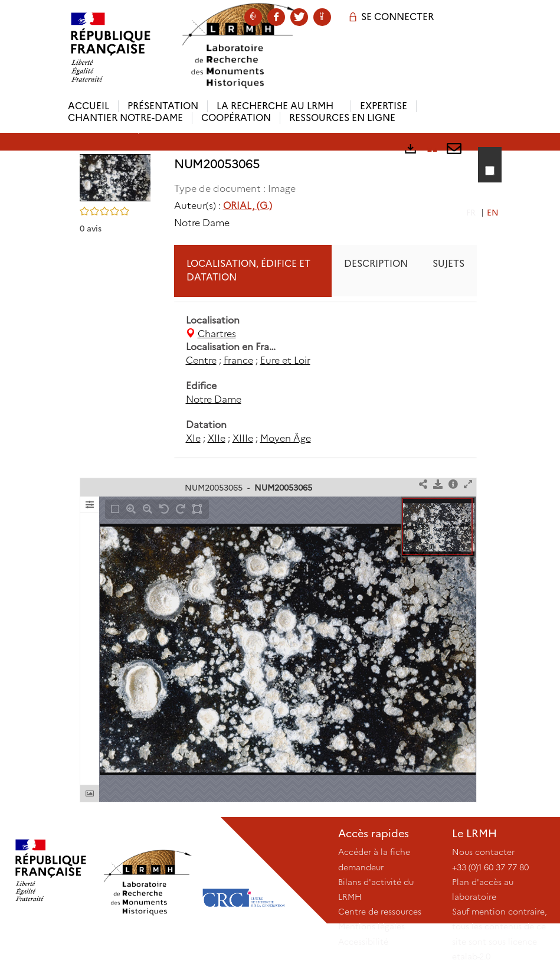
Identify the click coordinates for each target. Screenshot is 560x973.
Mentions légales (371, 926)
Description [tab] (376, 264)
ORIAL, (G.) (248, 206)
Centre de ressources (380, 912)
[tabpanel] (325, 380)
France (238, 360)
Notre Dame (214, 399)
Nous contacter (483, 852)
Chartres (217, 334)
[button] (115, 177)
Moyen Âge (286, 438)
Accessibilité (363, 942)
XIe (193, 438)
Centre (201, 360)
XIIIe (243, 438)
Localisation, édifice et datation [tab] (248, 270)
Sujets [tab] (448, 264)
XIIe (217, 438)
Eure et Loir (285, 360)
